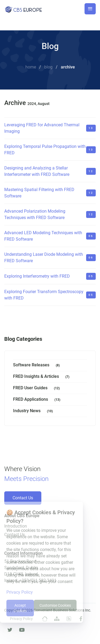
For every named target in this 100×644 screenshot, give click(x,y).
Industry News (34, 411)
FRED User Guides (37, 388)
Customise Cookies (55, 605)
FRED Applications (38, 400)
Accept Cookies (20, 608)
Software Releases (37, 365)
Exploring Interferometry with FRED (37, 276)
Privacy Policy (20, 592)
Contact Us (23, 498)
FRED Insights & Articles (42, 377)
